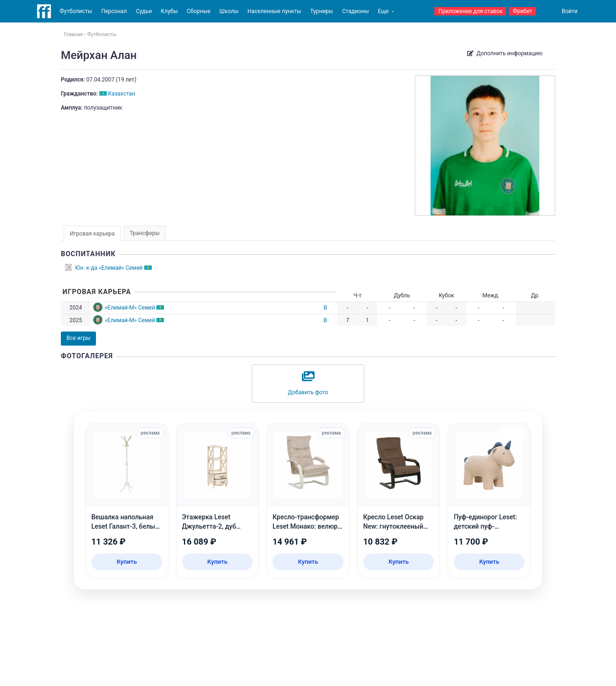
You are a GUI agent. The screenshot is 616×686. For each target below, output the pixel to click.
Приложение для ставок (470, 11)
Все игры (78, 338)
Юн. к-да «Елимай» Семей (109, 268)
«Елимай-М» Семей (130, 308)
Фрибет (522, 11)
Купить (127, 562)
